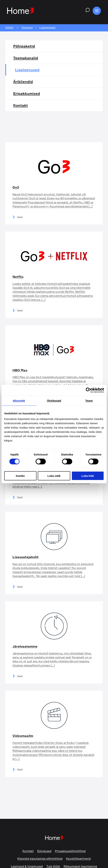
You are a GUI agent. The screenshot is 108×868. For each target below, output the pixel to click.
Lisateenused (27, 70)
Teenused (27, 27)
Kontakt (21, 105)
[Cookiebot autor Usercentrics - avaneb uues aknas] (88, 390)
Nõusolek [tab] (19, 400)
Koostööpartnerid (78, 858)
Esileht (9, 27)
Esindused (44, 851)
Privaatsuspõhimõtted (70, 851)
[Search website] (87, 11)
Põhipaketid (24, 46)
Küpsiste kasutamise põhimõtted (40, 858)
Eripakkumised (27, 93)
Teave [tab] (89, 400)
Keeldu (20, 476)
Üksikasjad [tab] (54, 400)
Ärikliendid (23, 82)
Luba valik (54, 476)
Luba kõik (88, 476)
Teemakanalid (26, 58)
